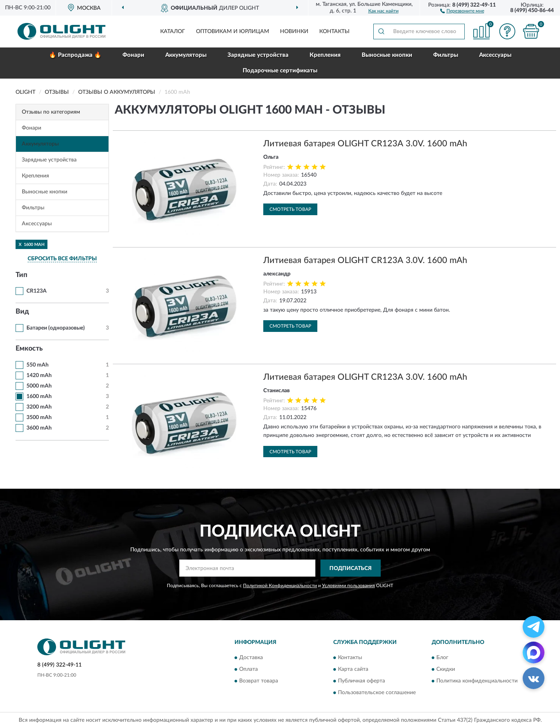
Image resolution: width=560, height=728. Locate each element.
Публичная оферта (361, 681)
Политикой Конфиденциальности (280, 586)
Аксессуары (495, 55)
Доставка (251, 658)
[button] (462, 11)
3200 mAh (39, 407)
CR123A (37, 291)
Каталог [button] (173, 32)
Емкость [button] (29, 349)
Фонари (133, 55)
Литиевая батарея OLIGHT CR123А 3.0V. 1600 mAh (365, 144)
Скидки (446, 669)
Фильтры (446, 55)
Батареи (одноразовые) (56, 328)
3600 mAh (39, 428)
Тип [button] (21, 275)
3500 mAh (39, 418)
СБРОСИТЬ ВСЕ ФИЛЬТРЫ (62, 259)
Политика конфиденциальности (477, 681)
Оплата (248, 669)
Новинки (294, 32)
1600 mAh (39, 396)
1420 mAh (39, 375)
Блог (442, 658)
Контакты (334, 32)
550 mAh (38, 365)
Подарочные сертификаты (280, 71)
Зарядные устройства (258, 55)
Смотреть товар (290, 209)
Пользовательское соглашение (377, 693)
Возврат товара (259, 681)
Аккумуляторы (186, 55)
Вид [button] (22, 312)
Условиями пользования (348, 586)
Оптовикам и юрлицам (233, 32)
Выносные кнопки (387, 55)
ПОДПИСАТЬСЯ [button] (351, 568)
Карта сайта (353, 669)
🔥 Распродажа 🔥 (75, 55)
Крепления (325, 55)
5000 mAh (39, 386)
